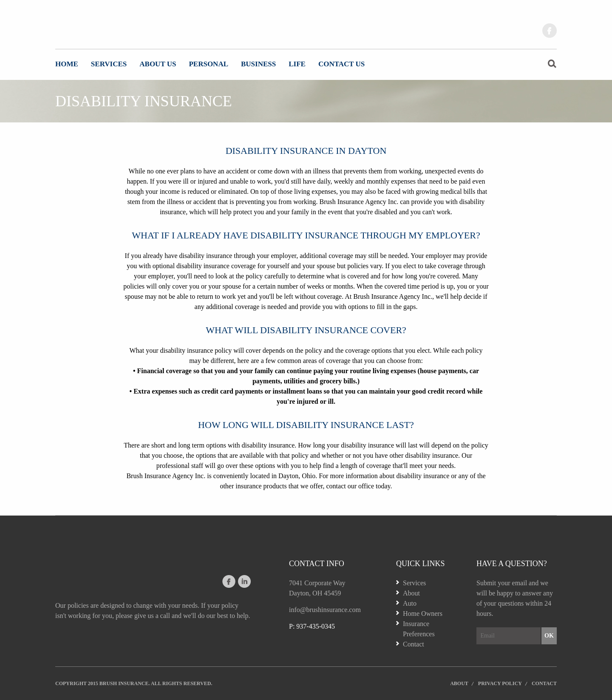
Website (98, 28)
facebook (550, 31)
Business (258, 64)
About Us (158, 64)
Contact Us (341, 64)
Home (67, 64)
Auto (410, 603)
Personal (208, 64)
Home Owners (423, 614)
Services (109, 64)
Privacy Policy (500, 683)
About (411, 593)
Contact (414, 644)
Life (297, 64)
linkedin (244, 581)
